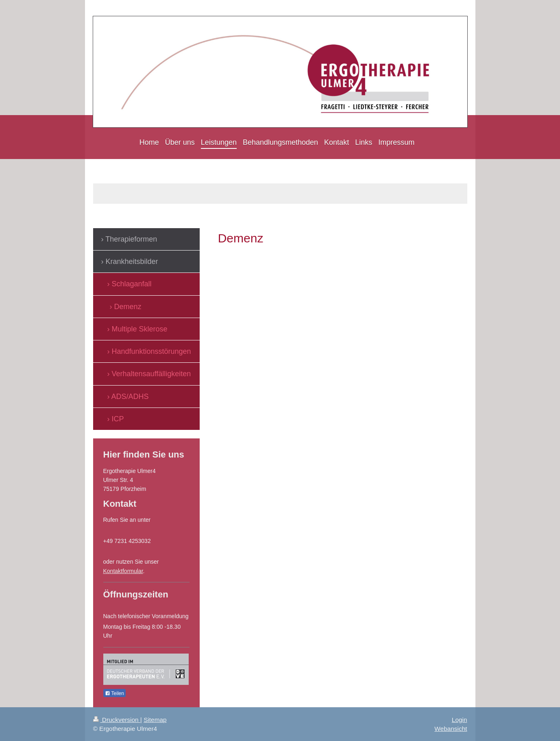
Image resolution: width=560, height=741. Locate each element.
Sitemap (155, 720)
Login (460, 720)
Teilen (114, 693)
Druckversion (117, 720)
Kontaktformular (123, 571)
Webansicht (451, 729)
